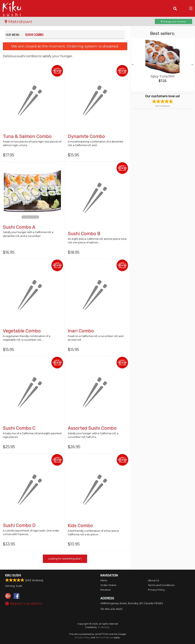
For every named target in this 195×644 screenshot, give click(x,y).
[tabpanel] (163, 64)
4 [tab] (165, 89)
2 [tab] (154, 89)
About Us (153, 580)
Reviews (105, 590)
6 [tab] (177, 89)
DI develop (104, 627)
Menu (104, 580)
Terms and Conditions (161, 585)
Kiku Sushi (13, 575)
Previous (133, 64)
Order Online (108, 585)
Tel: (111, 609)
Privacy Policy (156, 590)
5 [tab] (171, 89)
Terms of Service (104, 637)
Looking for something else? (65, 559)
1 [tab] (148, 89)
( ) (183, 8)
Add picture (57, 71)
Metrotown (18, 22)
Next (192, 64)
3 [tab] (160, 89)
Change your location (173, 22)
